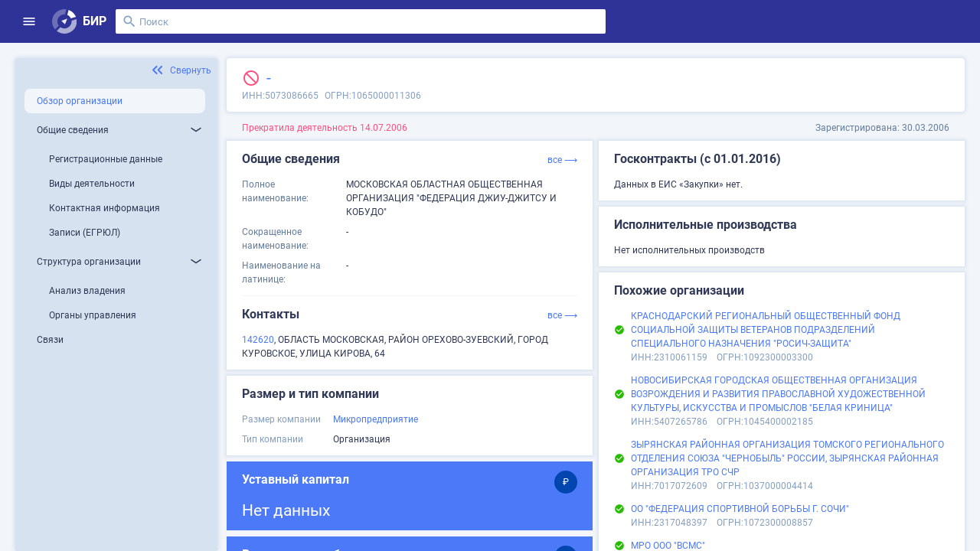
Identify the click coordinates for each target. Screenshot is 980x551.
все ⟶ (562, 160)
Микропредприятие (376, 419)
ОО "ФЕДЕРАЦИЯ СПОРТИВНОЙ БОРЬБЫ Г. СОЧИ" (740, 509)
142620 (258, 340)
